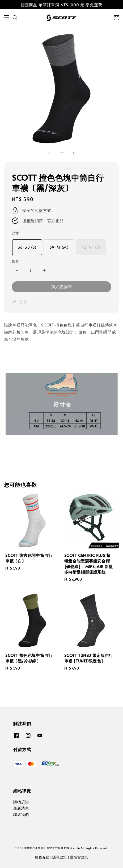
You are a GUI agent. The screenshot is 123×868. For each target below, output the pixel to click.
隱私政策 (60, 857)
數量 (16, 261)
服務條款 (42, 857)
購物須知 (21, 802)
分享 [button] (20, 302)
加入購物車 (62, 286)
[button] (7, 18)
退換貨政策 (79, 857)
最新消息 (21, 808)
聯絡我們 (21, 814)
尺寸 (16, 233)
